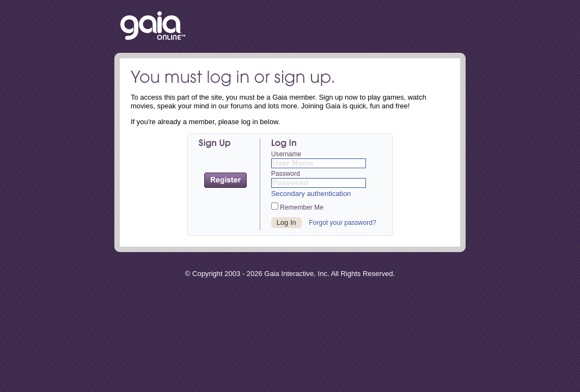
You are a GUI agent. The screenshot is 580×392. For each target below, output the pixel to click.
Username (286, 154)
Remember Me (297, 207)
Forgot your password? (343, 223)
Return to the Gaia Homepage (153, 26)
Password (286, 174)
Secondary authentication (311, 194)
